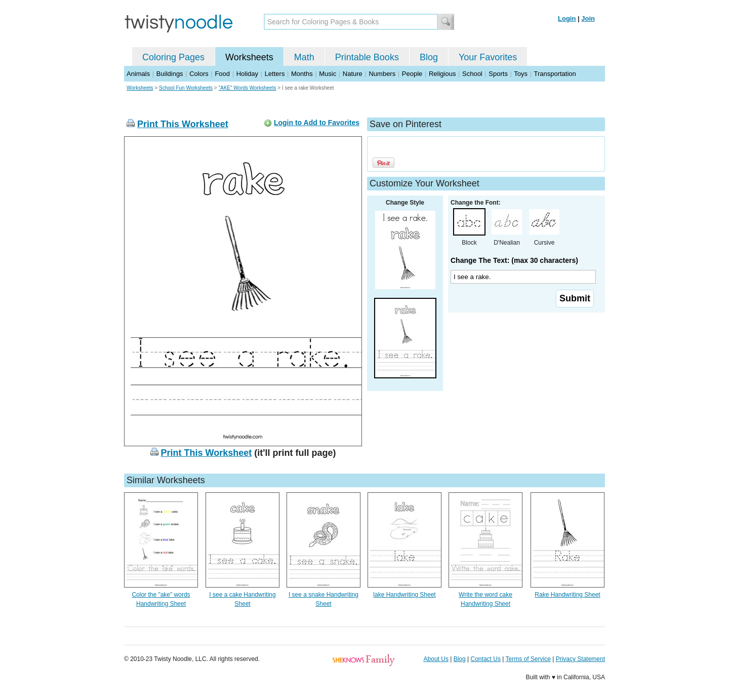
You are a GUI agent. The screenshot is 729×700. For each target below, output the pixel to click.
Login (567, 18)
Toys (521, 74)
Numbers (382, 74)
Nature (353, 74)
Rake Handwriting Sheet (567, 595)
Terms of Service (528, 659)
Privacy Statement (580, 659)
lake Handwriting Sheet (404, 595)
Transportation (555, 74)
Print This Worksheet (183, 124)
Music (328, 74)
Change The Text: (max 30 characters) (514, 260)
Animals (138, 74)
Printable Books (367, 57)
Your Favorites (488, 57)
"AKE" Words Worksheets (247, 88)
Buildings (170, 74)
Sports (498, 74)
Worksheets (249, 57)
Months (302, 74)
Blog (429, 57)
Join (588, 18)
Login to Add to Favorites (317, 123)
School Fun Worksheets (186, 88)
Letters (275, 74)
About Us (436, 659)
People (412, 74)
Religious (442, 74)
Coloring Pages (173, 57)
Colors (199, 74)
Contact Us (486, 659)
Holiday (247, 74)
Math (304, 57)
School (472, 74)
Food (222, 74)
